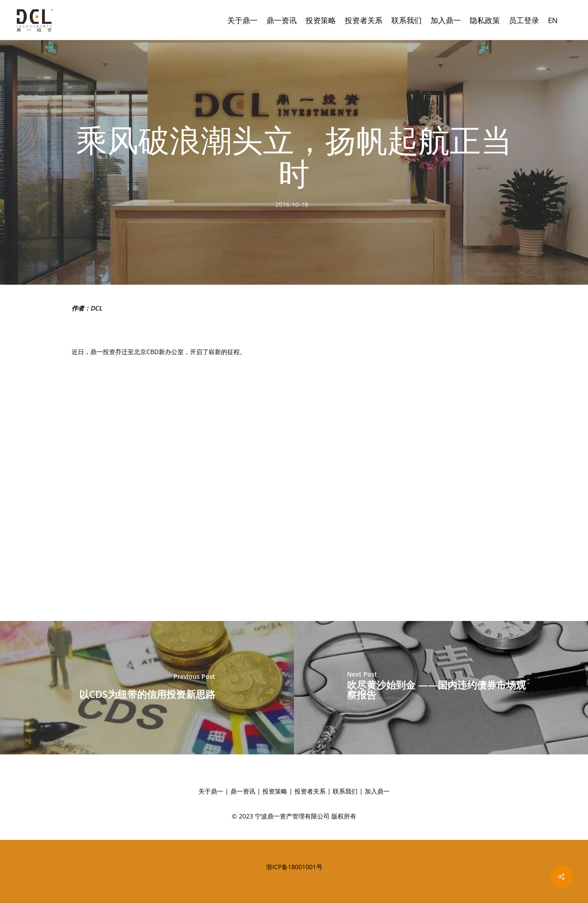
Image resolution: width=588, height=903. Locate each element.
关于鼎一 (242, 20)
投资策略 (321, 20)
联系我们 (407, 20)
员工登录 (524, 20)
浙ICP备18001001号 (294, 867)
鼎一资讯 (282, 20)
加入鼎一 (446, 20)
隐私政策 (485, 20)
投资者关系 (364, 20)
